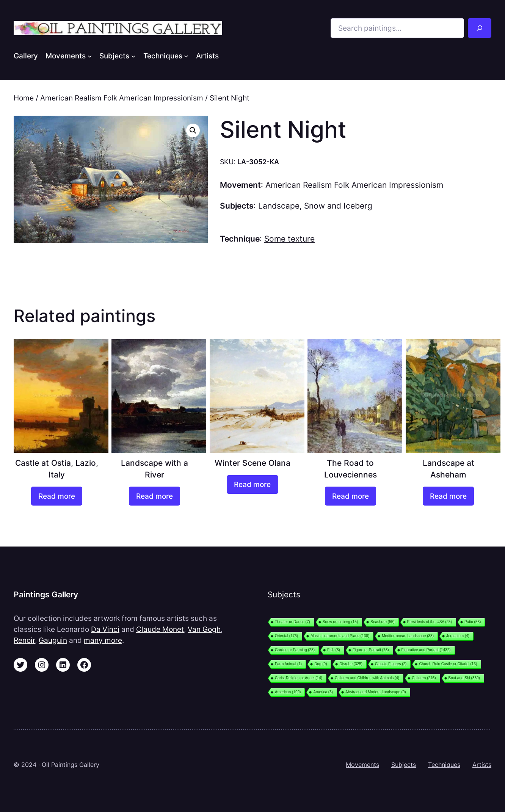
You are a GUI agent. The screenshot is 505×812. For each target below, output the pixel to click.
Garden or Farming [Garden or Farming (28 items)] (295, 650)
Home (24, 98)
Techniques (444, 765)
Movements (362, 765)
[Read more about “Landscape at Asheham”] (448, 496)
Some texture (289, 239)
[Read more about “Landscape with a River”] (154, 496)
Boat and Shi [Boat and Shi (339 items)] (464, 678)
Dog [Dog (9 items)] (321, 664)
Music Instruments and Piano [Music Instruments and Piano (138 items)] (340, 636)
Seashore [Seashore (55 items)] (382, 622)
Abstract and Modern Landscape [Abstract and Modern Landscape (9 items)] (376, 692)
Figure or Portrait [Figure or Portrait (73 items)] (371, 650)
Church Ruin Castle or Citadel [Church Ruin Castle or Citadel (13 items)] (448, 664)
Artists (482, 765)
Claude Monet (160, 629)
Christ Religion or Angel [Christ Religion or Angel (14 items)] (299, 678)
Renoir (24, 640)
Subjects (404, 765)
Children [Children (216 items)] (424, 678)
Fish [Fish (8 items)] (334, 650)
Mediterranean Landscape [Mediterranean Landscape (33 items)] (408, 636)
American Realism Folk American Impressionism (122, 98)
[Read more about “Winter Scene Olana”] (252, 485)
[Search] (480, 28)
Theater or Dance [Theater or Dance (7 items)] (292, 622)
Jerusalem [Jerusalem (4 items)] (458, 636)
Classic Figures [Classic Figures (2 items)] (391, 664)
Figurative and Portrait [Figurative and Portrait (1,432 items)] (426, 650)
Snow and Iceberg (338, 206)
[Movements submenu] (90, 56)
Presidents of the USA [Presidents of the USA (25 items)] (430, 622)
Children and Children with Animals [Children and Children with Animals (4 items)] (367, 678)
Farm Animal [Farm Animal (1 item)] (288, 664)
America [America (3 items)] (323, 692)
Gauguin (53, 640)
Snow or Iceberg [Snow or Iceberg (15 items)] (340, 622)
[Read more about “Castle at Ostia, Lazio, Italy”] (57, 496)
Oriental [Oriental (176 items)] (286, 636)
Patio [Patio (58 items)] (473, 622)
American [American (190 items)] (288, 692)
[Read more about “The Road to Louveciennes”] (351, 496)
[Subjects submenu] (133, 56)
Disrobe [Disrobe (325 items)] (351, 664)
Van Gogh (204, 629)
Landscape (279, 206)
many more (103, 640)
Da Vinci (105, 629)
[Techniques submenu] (186, 56)
